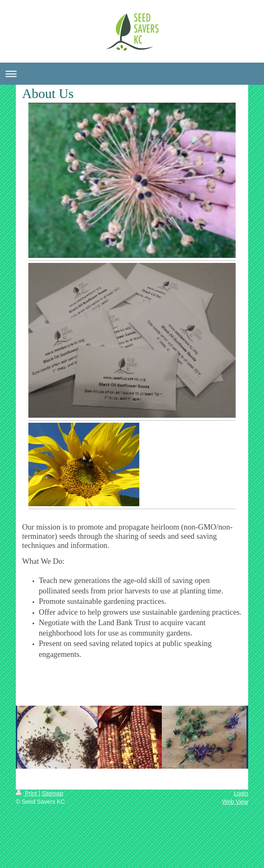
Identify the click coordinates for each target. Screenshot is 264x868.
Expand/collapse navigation (132, 74)
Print (27, 793)
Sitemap (52, 793)
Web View (235, 802)
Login (241, 793)
